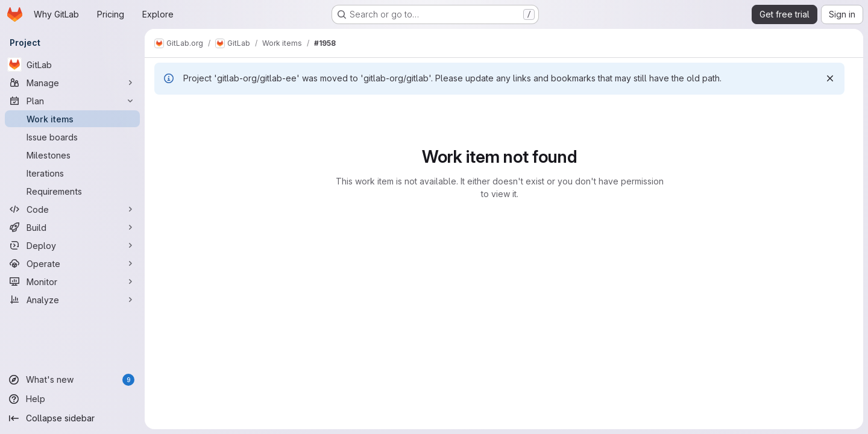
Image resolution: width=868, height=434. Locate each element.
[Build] (72, 227)
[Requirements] (72, 191)
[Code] (72, 209)
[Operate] (72, 263)
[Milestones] (72, 155)
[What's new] (72, 380)
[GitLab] (72, 64)
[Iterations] (72, 173)
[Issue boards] (72, 137)
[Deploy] (72, 245)
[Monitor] (72, 281)
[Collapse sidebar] (72, 418)
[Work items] (72, 119)
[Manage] (72, 83)
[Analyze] (72, 300)
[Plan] (72, 101)
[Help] (72, 399)
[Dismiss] (830, 78)
